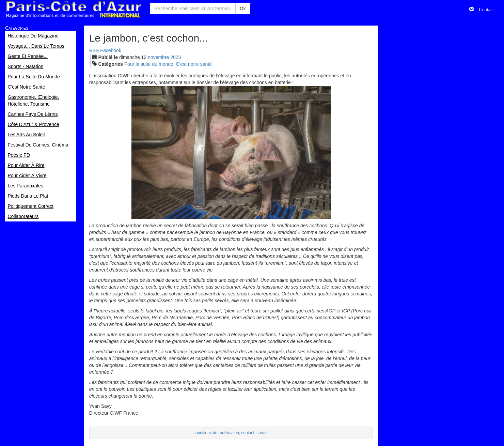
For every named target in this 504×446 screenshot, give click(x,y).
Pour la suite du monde (149, 64)
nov (158, 57)
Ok (243, 9)
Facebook (111, 50)
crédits (262, 433)
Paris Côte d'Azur (73, 9)
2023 (176, 57)
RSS (94, 50)
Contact (484, 9)
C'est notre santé (194, 64)
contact (248, 433)
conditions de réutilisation (216, 433)
